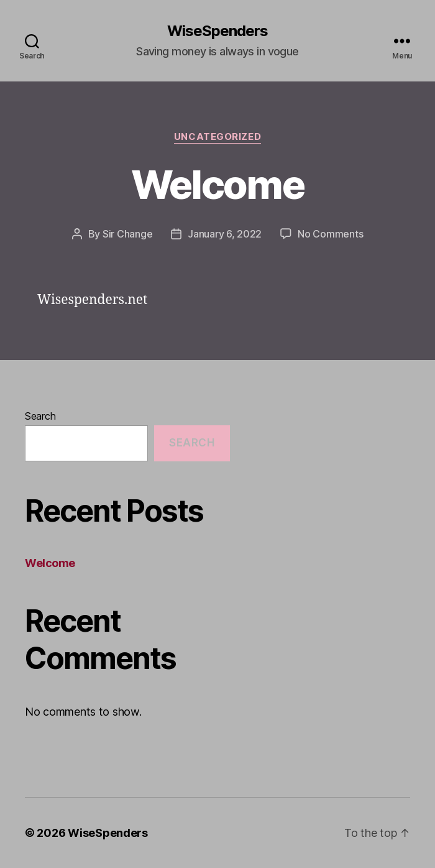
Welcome (217, 184)
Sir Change (127, 234)
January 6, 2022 (225, 234)
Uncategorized (217, 137)
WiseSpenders (217, 31)
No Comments (330, 234)
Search (40, 416)
